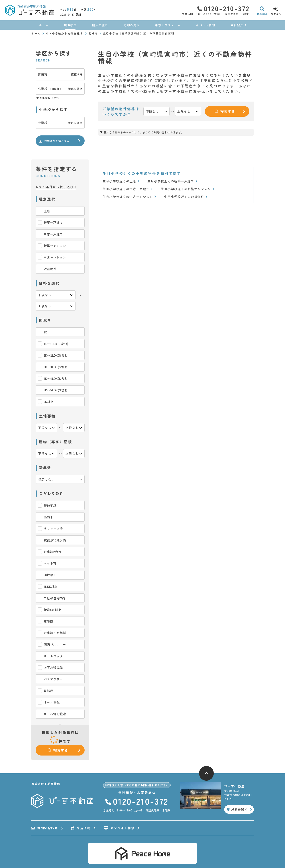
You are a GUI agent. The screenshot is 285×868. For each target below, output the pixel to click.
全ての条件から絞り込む (56, 187)
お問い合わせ (45, 828)
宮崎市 (93, 33)
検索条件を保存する (54, 141)
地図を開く (237, 809)
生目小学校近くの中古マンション (129, 197)
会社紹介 (237, 25)
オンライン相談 (119, 828)
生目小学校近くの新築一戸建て (172, 181)
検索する (58, 750)
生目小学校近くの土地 (121, 181)
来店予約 (81, 828)
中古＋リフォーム (168, 25)
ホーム (44, 25)
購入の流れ (100, 25)
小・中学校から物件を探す (64, 33)
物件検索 (70, 25)
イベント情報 (206, 25)
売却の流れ (132, 25)
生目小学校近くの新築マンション (187, 189)
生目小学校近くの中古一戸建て (128, 189)
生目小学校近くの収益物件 (186, 197)
